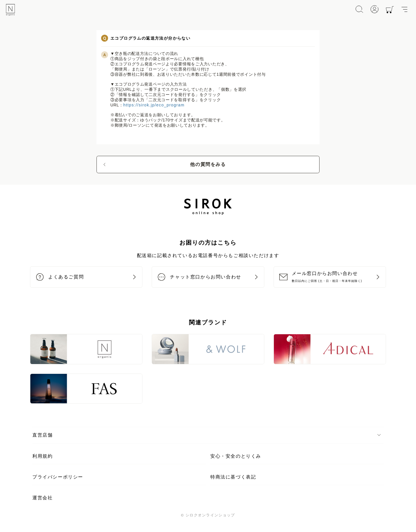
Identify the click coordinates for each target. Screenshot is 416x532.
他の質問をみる (208, 164)
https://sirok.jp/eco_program (154, 105)
